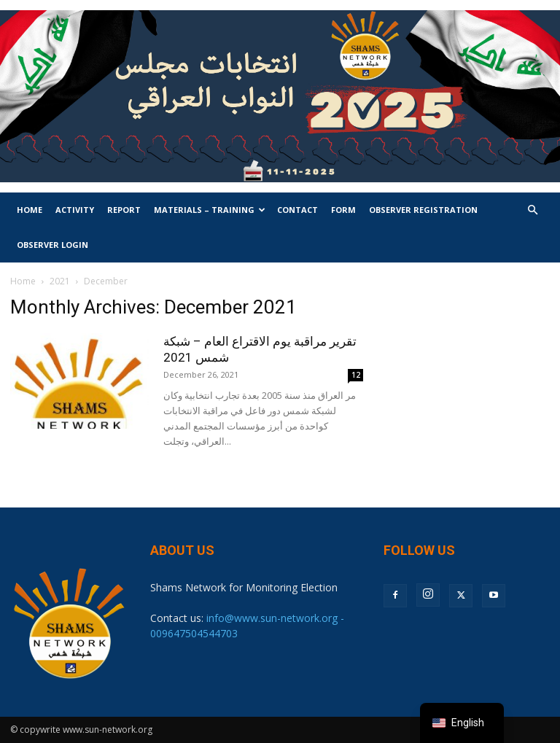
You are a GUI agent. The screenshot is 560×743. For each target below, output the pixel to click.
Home (30, 210)
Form (343, 210)
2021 (60, 281)
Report (124, 210)
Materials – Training (210, 210)
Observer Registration (423, 210)
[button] (532, 210)
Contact (297, 210)
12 (356, 375)
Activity (75, 210)
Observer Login (52, 245)
